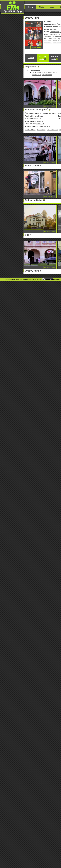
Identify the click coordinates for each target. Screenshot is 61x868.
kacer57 (48, 126)
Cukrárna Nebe (34, 200)
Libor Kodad (55, 32)
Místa (41, 7)
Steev (41, 126)
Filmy (31, 7)
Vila (27, 235)
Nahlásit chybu (10, 279)
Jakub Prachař (55, 34)
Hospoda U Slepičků (37, 110)
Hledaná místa (55, 58)
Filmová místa (43, 58)
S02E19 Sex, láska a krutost (42, 75)
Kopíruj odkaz (30, 130)
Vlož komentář (52, 130)
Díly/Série (30, 67)
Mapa (52, 7)
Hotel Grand (32, 166)
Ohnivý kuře (32, 271)
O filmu (31, 58)
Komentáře (41, 130)
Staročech (40, 121)
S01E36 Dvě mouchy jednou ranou (45, 72)
